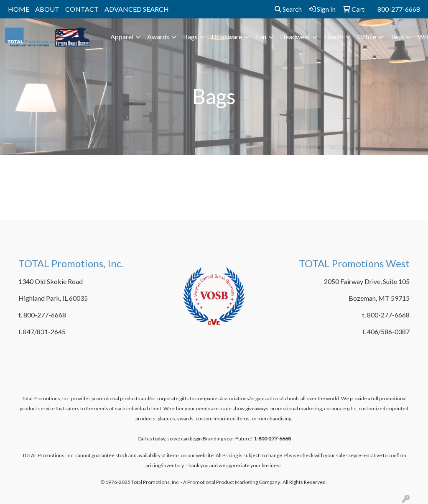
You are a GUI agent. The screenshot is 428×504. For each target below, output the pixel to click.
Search (288, 9)
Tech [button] (397, 37)
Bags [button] (190, 37)
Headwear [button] (295, 37)
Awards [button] (158, 37)
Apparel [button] (122, 37)
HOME (19, 9)
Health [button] (334, 37)
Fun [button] (261, 37)
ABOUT (47, 9)
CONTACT (82, 9)
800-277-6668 (399, 9)
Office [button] (367, 37)
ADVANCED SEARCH (137, 9)
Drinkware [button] (227, 37)
